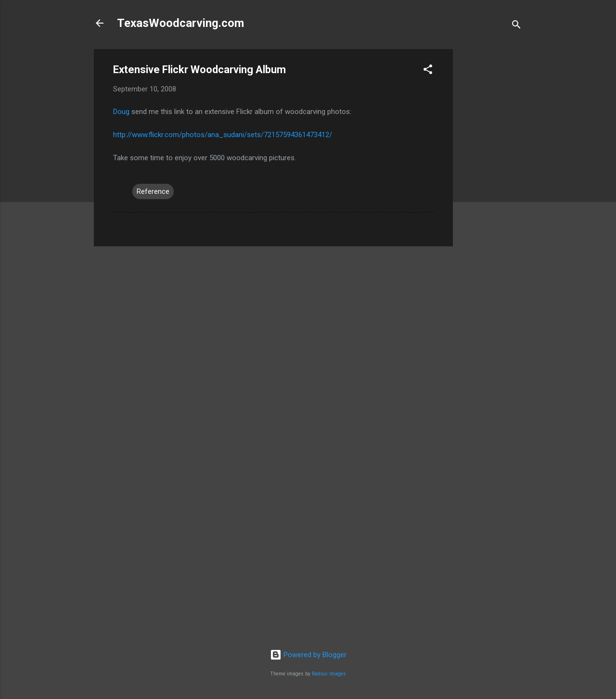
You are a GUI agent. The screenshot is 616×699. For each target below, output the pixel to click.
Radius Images (329, 674)
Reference (153, 191)
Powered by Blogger (308, 655)
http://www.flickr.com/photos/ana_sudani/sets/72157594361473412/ (223, 135)
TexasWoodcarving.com (180, 23)
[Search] (516, 26)
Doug (121, 112)
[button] (428, 71)
